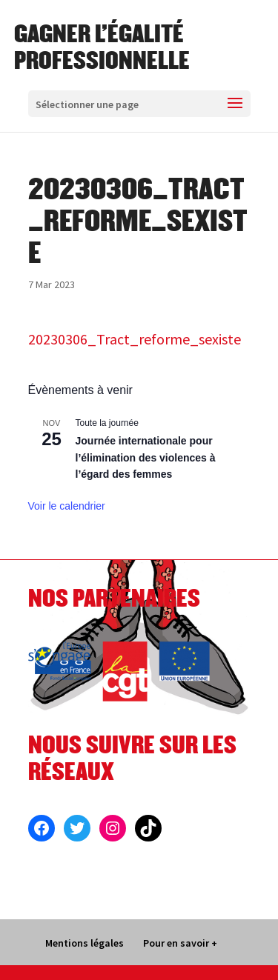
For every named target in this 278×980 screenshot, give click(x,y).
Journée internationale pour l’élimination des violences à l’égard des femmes (146, 457)
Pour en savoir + (180, 943)
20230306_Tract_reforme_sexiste (135, 339)
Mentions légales (85, 943)
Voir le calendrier (67, 506)
